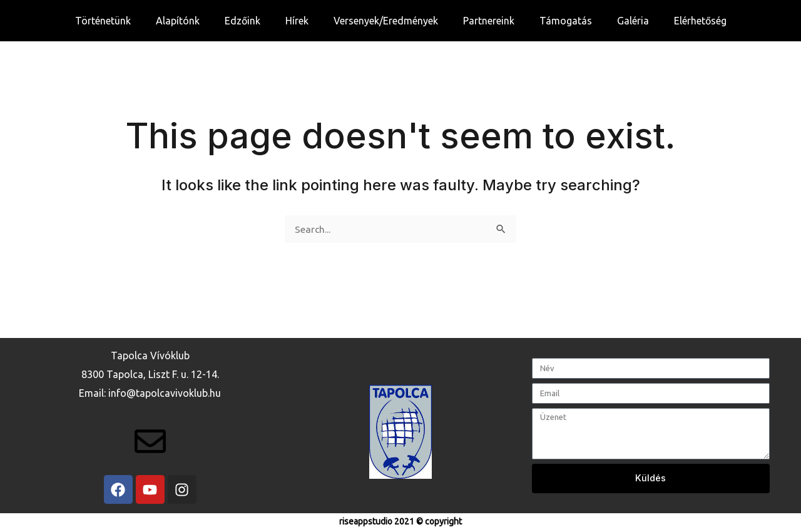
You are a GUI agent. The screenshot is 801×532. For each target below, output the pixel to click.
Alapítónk (178, 21)
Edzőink (242, 21)
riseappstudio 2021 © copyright (400, 521)
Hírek (297, 21)
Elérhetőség (700, 21)
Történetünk (103, 21)
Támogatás (566, 21)
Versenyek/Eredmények (386, 21)
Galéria (633, 21)
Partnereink (489, 21)
